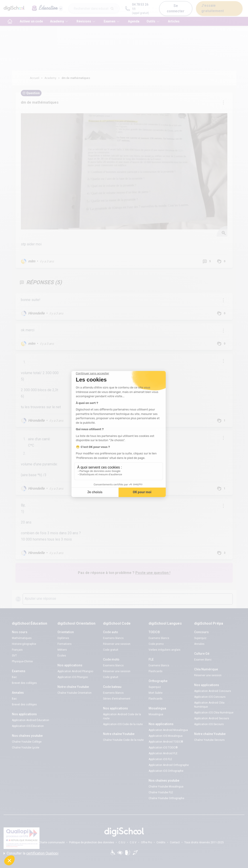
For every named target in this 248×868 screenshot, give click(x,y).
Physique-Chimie (22, 661)
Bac (14, 677)
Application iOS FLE (160, 759)
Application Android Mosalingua (168, 730)
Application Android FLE (163, 753)
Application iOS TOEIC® (163, 748)
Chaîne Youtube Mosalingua (166, 787)
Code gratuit (111, 650)
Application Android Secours (212, 718)
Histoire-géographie (24, 644)
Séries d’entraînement (117, 699)
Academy (50, 78)
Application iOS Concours (210, 697)
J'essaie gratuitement (213, 8)
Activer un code (31, 21)
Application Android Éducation (31, 720)
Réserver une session (117, 644)
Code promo (156, 644)
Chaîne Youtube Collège (27, 742)
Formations (65, 644)
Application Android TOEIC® (166, 742)
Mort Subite (156, 693)
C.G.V (133, 842)
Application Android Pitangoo (75, 671)
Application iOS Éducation (28, 726)
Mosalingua (156, 714)
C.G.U (122, 842)
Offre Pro (146, 842)
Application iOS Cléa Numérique (214, 713)
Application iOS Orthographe (166, 771)
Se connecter (176, 8)
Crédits (161, 842)
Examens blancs (113, 638)
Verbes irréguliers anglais (165, 650)
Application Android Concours (213, 691)
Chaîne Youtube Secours (209, 740)
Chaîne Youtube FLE (161, 792)
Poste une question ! (153, 573)
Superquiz (155, 687)
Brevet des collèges (24, 683)
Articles (174, 21)
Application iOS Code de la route (123, 724)
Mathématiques (22, 638)
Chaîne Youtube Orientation (75, 693)
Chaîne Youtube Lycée (26, 748)
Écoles (62, 656)
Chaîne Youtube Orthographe (166, 798)
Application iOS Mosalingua (166, 736)
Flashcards (156, 671)
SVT (14, 656)
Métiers (62, 650)
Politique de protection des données (92, 842)
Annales (199, 644)
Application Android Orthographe (169, 765)
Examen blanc (203, 660)
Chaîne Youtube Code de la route (123, 740)
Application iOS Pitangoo (73, 677)
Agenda (134, 21)
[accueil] (10, 21)
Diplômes (63, 638)
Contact (175, 842)
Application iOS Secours (209, 724)
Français (17, 650)
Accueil (35, 78)
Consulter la (31, 853)
